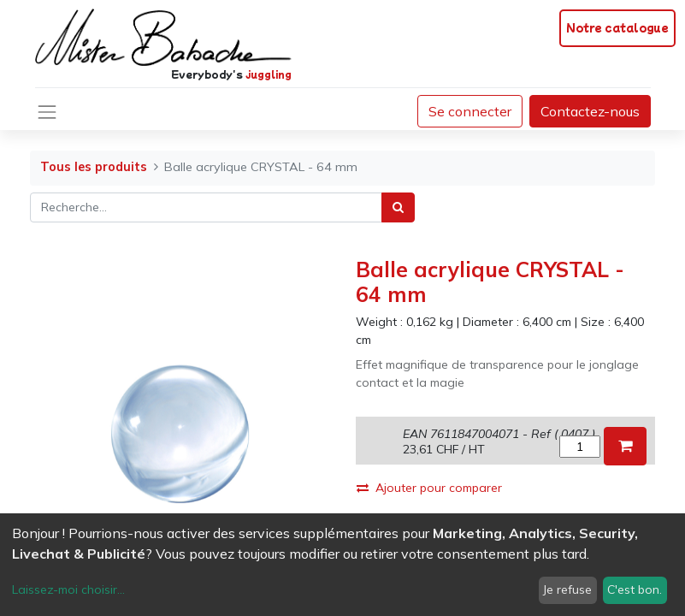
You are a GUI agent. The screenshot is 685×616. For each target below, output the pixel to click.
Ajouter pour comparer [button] (429, 488)
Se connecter (470, 111)
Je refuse (567, 589)
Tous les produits (94, 167)
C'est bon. (635, 589)
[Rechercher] (398, 207)
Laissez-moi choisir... (68, 589)
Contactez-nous (590, 111)
